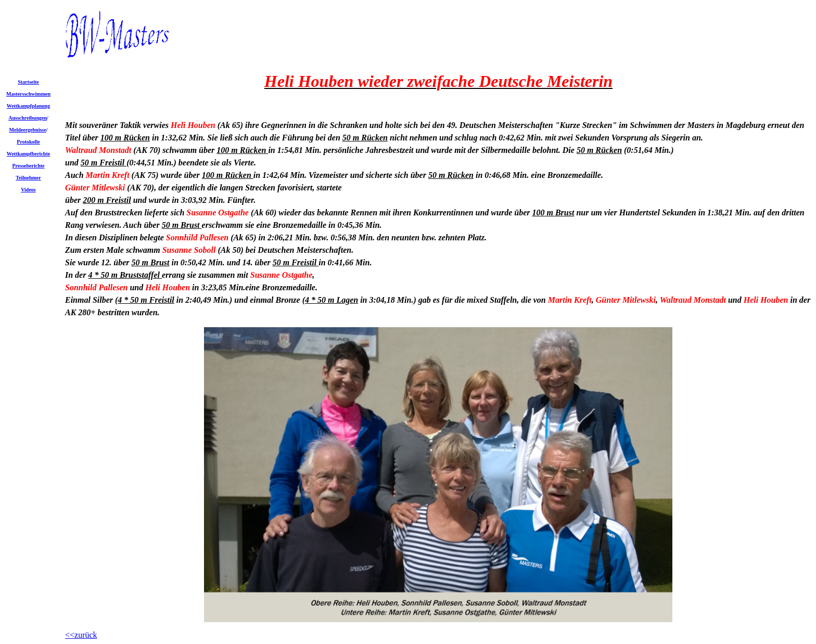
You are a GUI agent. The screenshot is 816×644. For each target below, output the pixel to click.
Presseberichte (28, 166)
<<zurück (81, 635)
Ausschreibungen (28, 118)
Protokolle (28, 142)
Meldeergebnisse (28, 130)
